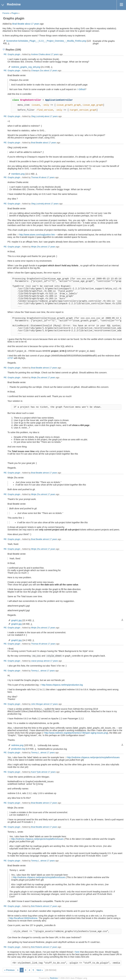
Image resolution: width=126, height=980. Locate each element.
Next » (40, 970)
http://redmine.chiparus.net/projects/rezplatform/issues (93, 757)
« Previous (9, 970)
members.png (18, 174)
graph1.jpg (16, 620)
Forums (6, 13)
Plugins (15, 13)
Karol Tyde (36, 772)
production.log (18, 749)
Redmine (54, 978)
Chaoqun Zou (37, 70)
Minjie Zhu (36, 247)
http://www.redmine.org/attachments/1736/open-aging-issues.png (76, 733)
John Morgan (37, 704)
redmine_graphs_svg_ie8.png (26, 67)
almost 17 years (52, 204)
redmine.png (17, 745)
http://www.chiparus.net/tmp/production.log (62, 685)
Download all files (122, 620)
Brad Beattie (18, 24)
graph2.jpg (16, 624)
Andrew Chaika (38, 54)
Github (82, 89)
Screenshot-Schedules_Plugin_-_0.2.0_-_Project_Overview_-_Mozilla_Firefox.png (46, 41)
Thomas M (36, 177)
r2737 (10, 358)
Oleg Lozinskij (37, 116)
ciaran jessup (37, 661)
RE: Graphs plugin (12, 54)
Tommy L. (35, 671)
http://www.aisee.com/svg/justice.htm (37, 235)
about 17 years (32, 24)
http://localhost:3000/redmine (23, 918)
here (77, 952)
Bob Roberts (37, 906)
